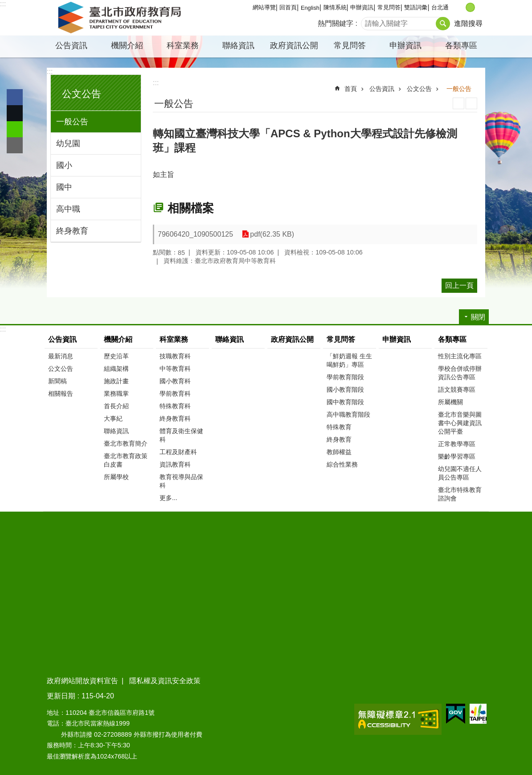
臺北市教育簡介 (126, 443)
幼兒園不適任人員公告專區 (460, 473)
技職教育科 (175, 356)
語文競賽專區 (457, 390)
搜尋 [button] (443, 24)
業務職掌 (116, 394)
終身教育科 (175, 418)
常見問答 (389, 7)
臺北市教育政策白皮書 (126, 460)
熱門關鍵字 (336, 23)
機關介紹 (127, 45)
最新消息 (61, 356)
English (310, 8)
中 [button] (470, 7)
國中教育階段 (345, 402)
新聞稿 (57, 381)
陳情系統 (335, 7)
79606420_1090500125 (195, 234)
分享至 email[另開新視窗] (15, 145)
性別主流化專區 (460, 356)
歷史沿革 (116, 356)
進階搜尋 (468, 23)
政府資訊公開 (294, 45)
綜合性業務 (342, 464)
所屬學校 (116, 477)
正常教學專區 (457, 444)
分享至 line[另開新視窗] (15, 129)
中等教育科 (175, 369)
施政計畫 (116, 381)
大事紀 (113, 418)
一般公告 (72, 122)
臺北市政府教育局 (121, 18)
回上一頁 (459, 285)
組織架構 (116, 369)
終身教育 (72, 231)
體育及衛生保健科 (181, 435)
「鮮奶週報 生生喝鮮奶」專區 (349, 360)
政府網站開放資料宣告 (82, 681)
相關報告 (61, 394)
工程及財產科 (178, 452)
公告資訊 (71, 45)
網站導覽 (264, 7)
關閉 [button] (478, 317)
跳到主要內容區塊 (5, 5)
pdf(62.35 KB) (272, 234)
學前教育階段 (345, 377)
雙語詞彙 (416, 7)
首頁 (351, 89)
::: (3, 4)
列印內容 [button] (458, 103)
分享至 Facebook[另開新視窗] (15, 97)
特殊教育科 (175, 406)
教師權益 (339, 452)
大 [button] (480, 7)
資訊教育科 (175, 464)
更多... (168, 498)
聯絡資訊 (238, 45)
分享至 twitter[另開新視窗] (15, 113)
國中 (64, 187)
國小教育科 (175, 381)
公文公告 (82, 94)
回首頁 (288, 7)
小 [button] (461, 7)
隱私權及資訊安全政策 (165, 681)
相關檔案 (191, 208)
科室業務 (183, 45)
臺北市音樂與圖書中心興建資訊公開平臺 (460, 423)
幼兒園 (68, 144)
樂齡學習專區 (457, 456)
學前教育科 (175, 394)
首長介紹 (116, 406)
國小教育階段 (345, 390)
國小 (64, 165)
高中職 (68, 209)
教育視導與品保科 (181, 481)
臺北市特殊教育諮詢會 (460, 494)
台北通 (440, 7)
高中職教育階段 (348, 414)
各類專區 (461, 45)
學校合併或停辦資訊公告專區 (460, 373)
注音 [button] (471, 103)
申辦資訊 (362, 7)
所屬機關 (450, 402)
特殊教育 (339, 427)
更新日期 (61, 696)
